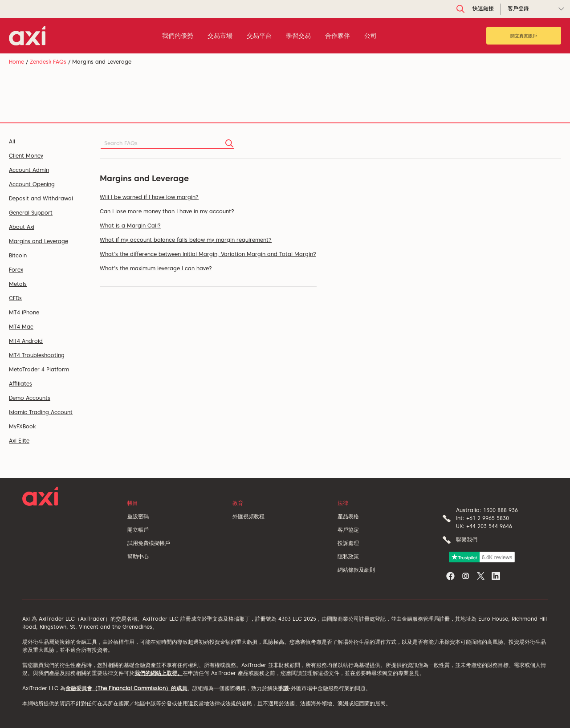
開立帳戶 (138, 530)
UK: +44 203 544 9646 (484, 526)
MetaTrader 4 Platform (39, 369)
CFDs (15, 298)
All (12, 141)
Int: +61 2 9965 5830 (482, 518)
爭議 (283, 688)
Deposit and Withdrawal (41, 198)
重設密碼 (138, 516)
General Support (31, 213)
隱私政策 (348, 556)
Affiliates (20, 384)
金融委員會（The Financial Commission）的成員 (126, 688)
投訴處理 (348, 543)
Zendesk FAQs (48, 62)
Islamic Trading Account (41, 412)
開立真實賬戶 (524, 36)
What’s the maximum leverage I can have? (156, 268)
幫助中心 (138, 556)
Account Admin (29, 170)
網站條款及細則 (356, 570)
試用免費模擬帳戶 (149, 543)
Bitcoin (18, 255)
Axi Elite (19, 441)
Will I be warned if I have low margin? (149, 197)
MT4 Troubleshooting (37, 355)
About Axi (22, 227)
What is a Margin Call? (130, 226)
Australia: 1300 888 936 (487, 510)
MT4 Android (26, 341)
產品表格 (348, 516)
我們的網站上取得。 (159, 673)
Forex (16, 270)
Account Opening (32, 184)
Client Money (26, 156)
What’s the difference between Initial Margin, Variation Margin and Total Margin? (208, 254)
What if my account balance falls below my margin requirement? (186, 240)
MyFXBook (22, 426)
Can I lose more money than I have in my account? (167, 211)
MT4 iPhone (24, 312)
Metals (18, 284)
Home (16, 62)
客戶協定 (348, 530)
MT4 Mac (21, 327)
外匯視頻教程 (248, 516)
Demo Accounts (30, 398)
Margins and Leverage (39, 241)
